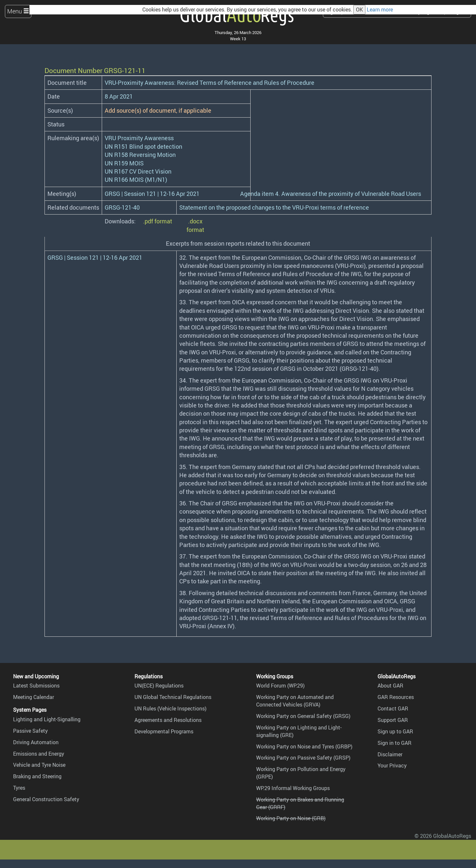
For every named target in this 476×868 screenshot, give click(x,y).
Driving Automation (36, 742)
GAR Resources (396, 697)
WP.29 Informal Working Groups (293, 788)
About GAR (390, 686)
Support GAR (393, 720)
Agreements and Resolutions (168, 720)
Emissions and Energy (39, 754)
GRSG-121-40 (122, 207)
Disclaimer (390, 754)
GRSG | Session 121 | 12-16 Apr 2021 (152, 194)
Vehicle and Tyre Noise (39, 765)
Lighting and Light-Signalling (47, 719)
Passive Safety (30, 731)
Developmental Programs (164, 731)
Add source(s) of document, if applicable (158, 110)
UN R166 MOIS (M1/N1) (136, 179)
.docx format (195, 225)
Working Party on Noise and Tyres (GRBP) (304, 746)
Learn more (380, 9)
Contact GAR (393, 708)
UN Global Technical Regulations (173, 697)
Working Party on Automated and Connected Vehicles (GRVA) (295, 701)
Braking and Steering (37, 776)
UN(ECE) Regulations (159, 686)
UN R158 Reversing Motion (140, 155)
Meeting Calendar (34, 697)
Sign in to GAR (395, 743)
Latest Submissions (36, 686)
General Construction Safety (46, 799)
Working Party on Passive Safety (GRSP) (303, 758)
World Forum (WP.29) (280, 686)
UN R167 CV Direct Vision (138, 171)
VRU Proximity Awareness (139, 138)
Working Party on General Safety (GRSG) (303, 716)
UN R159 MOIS (124, 163)
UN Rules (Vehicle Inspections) (170, 708)
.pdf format (158, 221)
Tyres (19, 788)
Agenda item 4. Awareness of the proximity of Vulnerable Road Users (331, 194)
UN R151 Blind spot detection (143, 146)
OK (359, 9)
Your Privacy (392, 765)
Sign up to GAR (395, 731)
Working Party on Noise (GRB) (291, 818)
